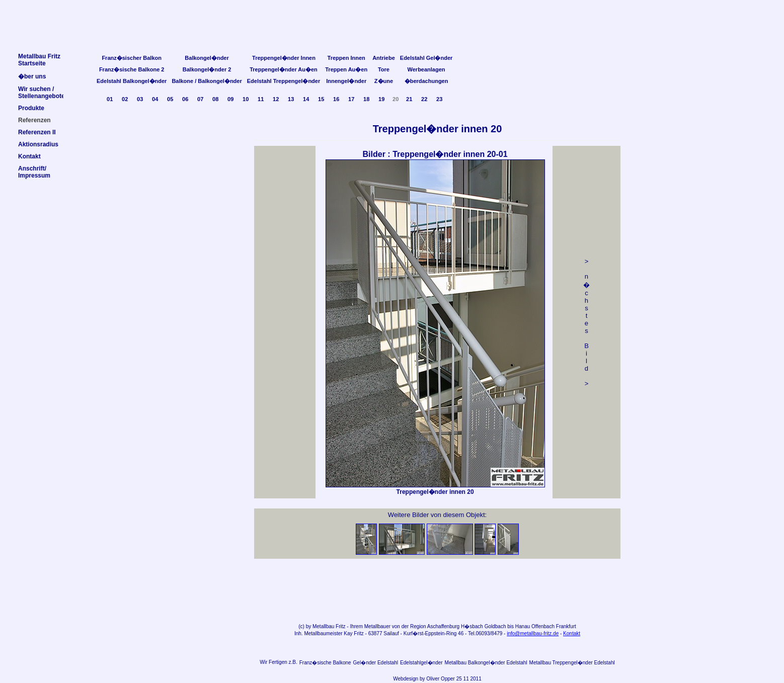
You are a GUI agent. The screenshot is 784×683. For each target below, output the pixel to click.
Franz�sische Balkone (325, 663)
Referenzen (34, 120)
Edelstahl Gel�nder (426, 58)
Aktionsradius (38, 144)
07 (200, 99)
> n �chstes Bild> (586, 322)
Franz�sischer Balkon (132, 58)
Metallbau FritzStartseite (39, 60)
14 (306, 99)
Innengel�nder (346, 81)
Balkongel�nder (207, 58)
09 (230, 99)
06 (185, 99)
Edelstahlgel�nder (421, 663)
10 (246, 99)
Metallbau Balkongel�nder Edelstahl (486, 663)
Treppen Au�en (346, 69)
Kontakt (572, 633)
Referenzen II (37, 132)
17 (351, 99)
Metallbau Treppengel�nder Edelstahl (572, 663)
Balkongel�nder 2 (207, 69)
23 (439, 99)
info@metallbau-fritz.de (533, 633)
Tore (384, 69)
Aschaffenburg (443, 626)
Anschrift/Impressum (34, 172)
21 (409, 99)
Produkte (31, 108)
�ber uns (32, 76)
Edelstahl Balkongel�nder (132, 81)
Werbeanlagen (426, 69)
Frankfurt (566, 626)
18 (366, 99)
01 (110, 99)
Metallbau (323, 626)
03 (140, 99)
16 (336, 99)
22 (424, 99)
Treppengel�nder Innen (284, 58)
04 (155, 99)
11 (261, 99)
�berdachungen (426, 81)
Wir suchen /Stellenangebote (42, 93)
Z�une (384, 81)
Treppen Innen (346, 58)
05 (170, 99)
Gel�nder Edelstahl (376, 663)
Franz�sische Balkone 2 (132, 69)
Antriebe (384, 58)
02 (125, 99)
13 (291, 99)
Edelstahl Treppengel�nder (284, 81)
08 (215, 99)
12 (276, 99)
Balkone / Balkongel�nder (207, 81)
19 (381, 99)
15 (321, 99)
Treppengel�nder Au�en (284, 69)
